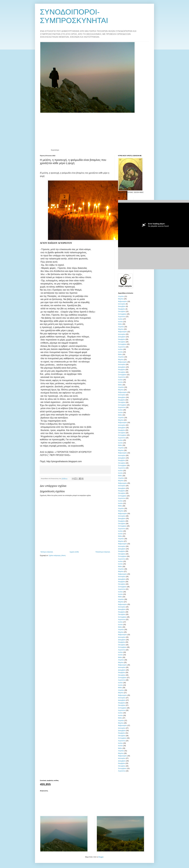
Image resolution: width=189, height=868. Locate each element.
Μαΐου (120, 324)
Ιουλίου (120, 319)
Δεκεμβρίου (122, 306)
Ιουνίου (120, 322)
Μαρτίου (121, 299)
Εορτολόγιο (55, 150)
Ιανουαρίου (122, 304)
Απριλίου (121, 296)
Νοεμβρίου (122, 309)
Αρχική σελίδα (74, 552)
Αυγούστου (122, 317)
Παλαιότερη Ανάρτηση (103, 552)
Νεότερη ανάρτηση (47, 552)
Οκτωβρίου (122, 311)
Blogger (101, 857)
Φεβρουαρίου (123, 301)
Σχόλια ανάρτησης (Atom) (57, 556)
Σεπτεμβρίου (122, 314)
